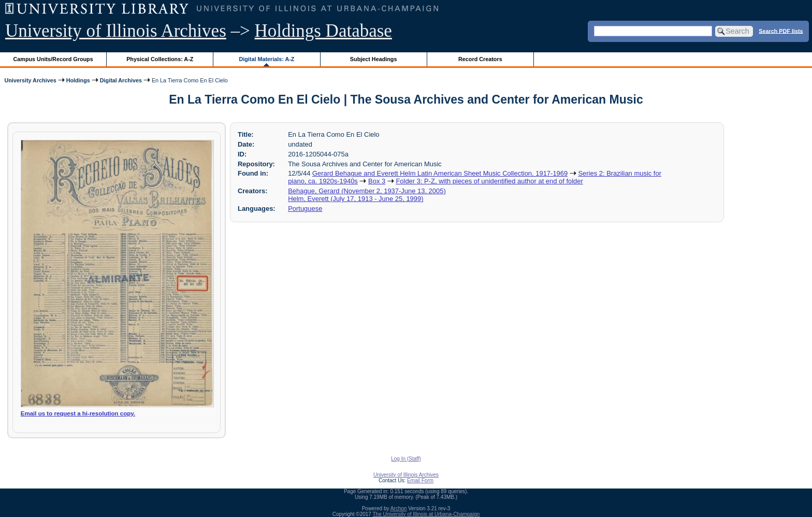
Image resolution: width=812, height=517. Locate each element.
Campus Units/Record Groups (53, 59)
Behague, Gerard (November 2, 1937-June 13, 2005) (367, 191)
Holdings (78, 80)
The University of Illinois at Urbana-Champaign (426, 514)
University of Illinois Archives (116, 31)
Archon (399, 508)
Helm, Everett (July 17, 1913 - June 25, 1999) (356, 199)
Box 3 (377, 181)
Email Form (420, 480)
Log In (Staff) (406, 459)
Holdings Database (323, 31)
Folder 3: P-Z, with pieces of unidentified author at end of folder (489, 181)
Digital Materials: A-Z (266, 59)
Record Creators (480, 59)
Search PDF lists (781, 31)
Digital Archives (121, 80)
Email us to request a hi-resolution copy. (78, 413)
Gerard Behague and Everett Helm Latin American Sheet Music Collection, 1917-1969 (440, 173)
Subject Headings (374, 59)
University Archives (30, 80)
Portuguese (305, 209)
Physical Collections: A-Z (160, 59)
